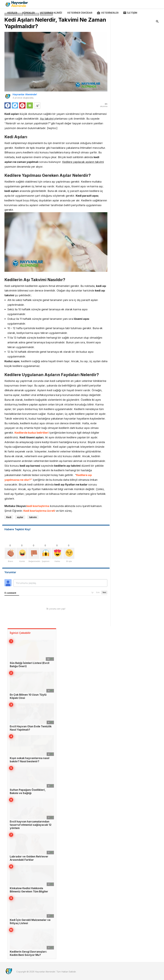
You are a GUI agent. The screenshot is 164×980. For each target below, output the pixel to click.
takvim (33, 517)
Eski (98, 592)
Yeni (104, 592)
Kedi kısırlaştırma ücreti (39, 511)
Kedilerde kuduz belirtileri (32, 433)
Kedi (9, 517)
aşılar (20, 517)
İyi (93, 592)
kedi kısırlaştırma (38, 506)
